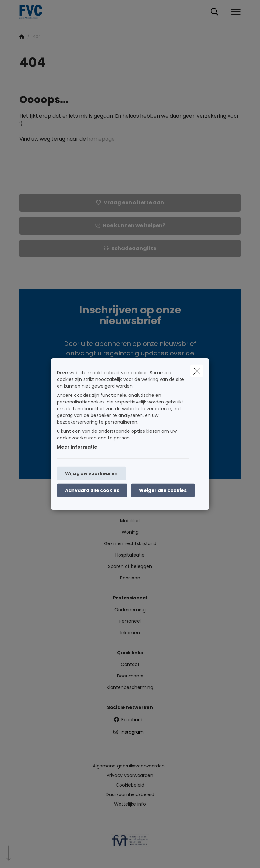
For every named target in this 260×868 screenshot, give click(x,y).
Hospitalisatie (130, 555)
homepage (101, 139)
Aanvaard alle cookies (92, 490)
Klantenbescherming (130, 687)
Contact (130, 664)
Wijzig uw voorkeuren (91, 473)
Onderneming (130, 610)
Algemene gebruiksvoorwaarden (129, 766)
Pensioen (130, 578)
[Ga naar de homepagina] (34, 12)
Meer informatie (77, 447)
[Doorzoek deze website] (215, 12)
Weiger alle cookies (163, 490)
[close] (197, 371)
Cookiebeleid (130, 785)
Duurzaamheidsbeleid (130, 794)
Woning (130, 532)
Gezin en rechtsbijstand (130, 543)
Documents (130, 676)
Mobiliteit (130, 521)
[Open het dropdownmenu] (234, 12)
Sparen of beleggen (130, 566)
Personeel (130, 621)
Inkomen (130, 633)
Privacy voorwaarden (130, 775)
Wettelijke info (130, 804)
